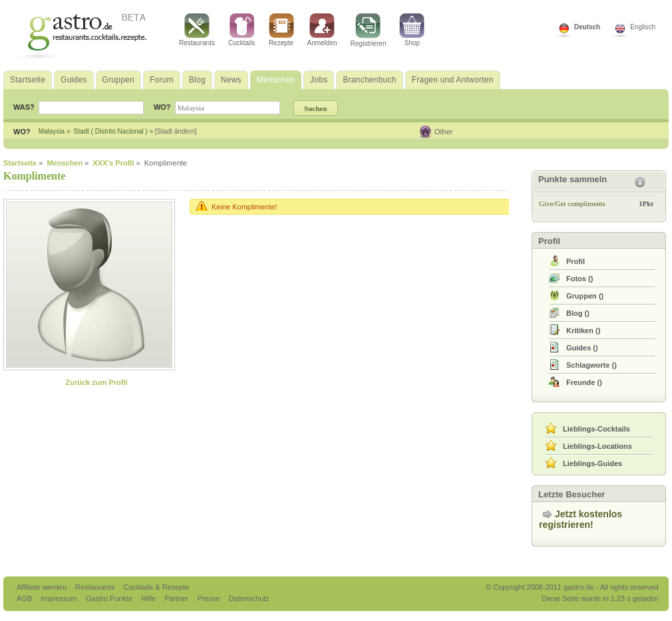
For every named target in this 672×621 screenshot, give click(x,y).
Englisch (643, 27)
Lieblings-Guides (592, 463)
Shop (412, 30)
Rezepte (281, 30)
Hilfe (149, 598)
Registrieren (369, 30)
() (580, 279)
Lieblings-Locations (597, 446)
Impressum (60, 598)
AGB (25, 598)
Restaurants (197, 30)
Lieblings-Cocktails (596, 429)
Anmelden (322, 30)
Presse (208, 598)
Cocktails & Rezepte (156, 587)
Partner (177, 598)
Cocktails (242, 30)
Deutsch (587, 27)
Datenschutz (249, 598)
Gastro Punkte (110, 598)
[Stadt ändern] (176, 131)
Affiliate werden (43, 587)
